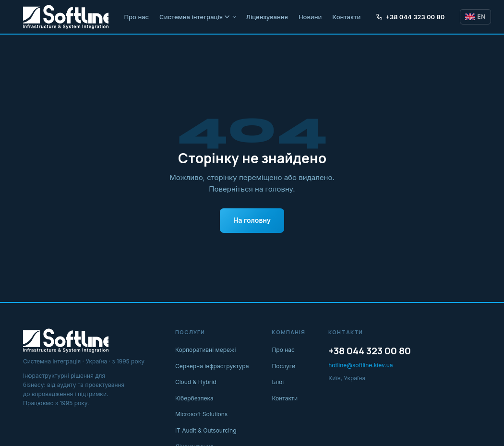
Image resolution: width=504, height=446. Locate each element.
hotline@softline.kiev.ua (360, 365)
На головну (252, 220)
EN (475, 17)
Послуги (283, 366)
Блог (278, 382)
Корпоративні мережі (206, 350)
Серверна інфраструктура (212, 366)
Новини (310, 17)
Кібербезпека (194, 398)
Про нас (136, 17)
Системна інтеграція (194, 17)
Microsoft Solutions (201, 414)
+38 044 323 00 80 (410, 17)
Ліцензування (267, 17)
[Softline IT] (66, 17)
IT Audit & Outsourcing (206, 430)
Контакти (346, 17)
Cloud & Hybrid (196, 382)
